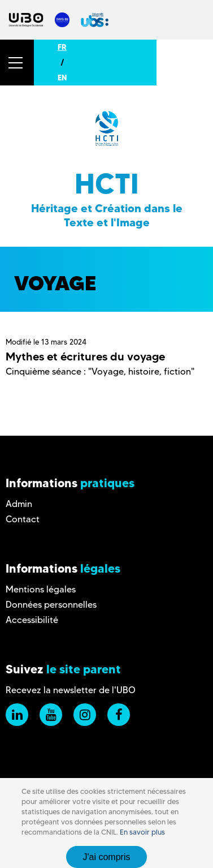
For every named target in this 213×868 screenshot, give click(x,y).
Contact (23, 519)
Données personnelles (51, 605)
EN (62, 78)
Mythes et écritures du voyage (85, 356)
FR (62, 47)
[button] (17, 63)
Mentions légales (41, 589)
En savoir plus (142, 832)
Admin (19, 504)
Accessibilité (32, 620)
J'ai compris (107, 857)
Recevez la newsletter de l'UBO (71, 690)
